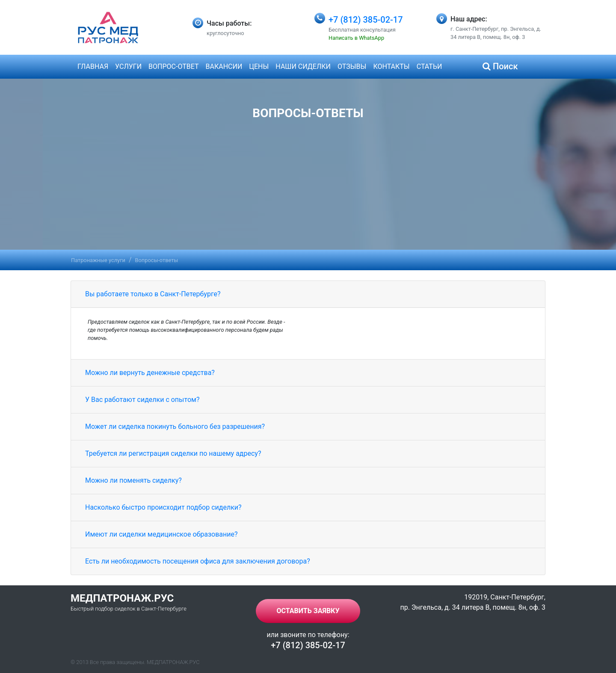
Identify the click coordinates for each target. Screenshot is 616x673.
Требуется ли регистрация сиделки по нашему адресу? (173, 453)
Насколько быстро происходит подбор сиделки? (163, 507)
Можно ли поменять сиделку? (133, 480)
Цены (259, 66)
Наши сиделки (303, 66)
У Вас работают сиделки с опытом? (142, 400)
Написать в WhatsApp (356, 38)
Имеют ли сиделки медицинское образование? (161, 534)
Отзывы (352, 66)
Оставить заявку (308, 611)
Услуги (128, 66)
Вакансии (224, 66)
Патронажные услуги (98, 260)
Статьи (429, 66)
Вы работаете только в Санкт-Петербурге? (153, 294)
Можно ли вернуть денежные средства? (150, 373)
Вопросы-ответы (157, 260)
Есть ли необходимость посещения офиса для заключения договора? (198, 561)
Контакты (391, 66)
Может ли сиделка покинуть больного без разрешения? (175, 427)
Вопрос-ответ (173, 66)
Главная (93, 66)
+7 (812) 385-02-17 (366, 20)
